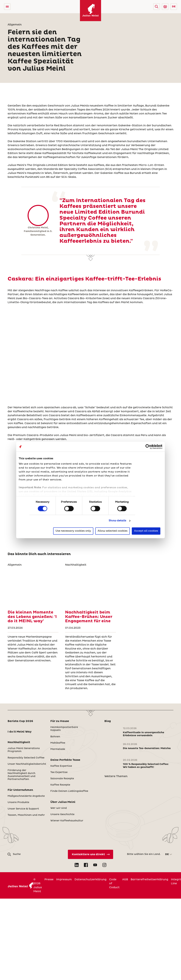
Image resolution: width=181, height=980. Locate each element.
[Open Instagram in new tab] (104, 865)
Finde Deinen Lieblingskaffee (69, 791)
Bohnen (55, 737)
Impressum (64, 879)
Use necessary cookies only (73, 531)
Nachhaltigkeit (19, 742)
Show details (117, 521)
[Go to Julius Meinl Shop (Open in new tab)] (165, 7)
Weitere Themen (116, 776)
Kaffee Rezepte (60, 785)
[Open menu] (7, 7)
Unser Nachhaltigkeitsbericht (27, 764)
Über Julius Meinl (63, 802)
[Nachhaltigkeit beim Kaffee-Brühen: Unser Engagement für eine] (90, 587)
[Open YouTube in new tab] (95, 865)
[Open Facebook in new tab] (86, 865)
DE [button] (174, 7)
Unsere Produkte (18, 802)
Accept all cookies (146, 531)
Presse (49, 879)
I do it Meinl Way (20, 732)
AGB (125, 879)
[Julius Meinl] (90, 11)
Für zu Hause (60, 721)
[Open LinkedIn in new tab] (77, 865)
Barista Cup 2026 (20, 721)
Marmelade (58, 749)
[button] (157, 7)
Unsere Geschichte (62, 814)
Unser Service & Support (23, 809)
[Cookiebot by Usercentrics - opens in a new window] (148, 447)
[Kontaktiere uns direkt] (90, 854)
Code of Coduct (114, 883)
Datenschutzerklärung (90, 879)
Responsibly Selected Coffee (26, 758)
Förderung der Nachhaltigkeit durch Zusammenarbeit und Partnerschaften (21, 775)
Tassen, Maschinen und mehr (26, 815)
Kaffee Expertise (61, 766)
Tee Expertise (59, 772)
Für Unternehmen (20, 790)
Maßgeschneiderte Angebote (26, 796)
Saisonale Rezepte (62, 779)
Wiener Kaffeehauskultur (67, 821)
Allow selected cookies (113, 531)
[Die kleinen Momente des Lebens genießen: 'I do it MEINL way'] (33, 587)
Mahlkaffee (58, 743)
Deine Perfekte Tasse (65, 760)
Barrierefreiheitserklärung (149, 879)
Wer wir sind (59, 808)
